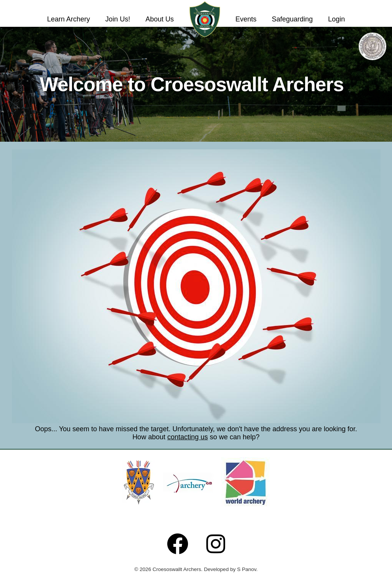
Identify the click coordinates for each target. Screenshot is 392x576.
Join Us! (118, 19)
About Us (160, 19)
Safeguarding (292, 19)
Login (336, 19)
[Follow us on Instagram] (216, 544)
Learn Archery (69, 19)
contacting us (188, 437)
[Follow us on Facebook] (178, 544)
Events (246, 19)
